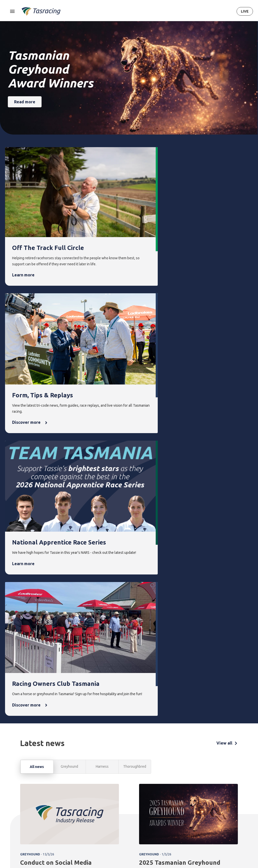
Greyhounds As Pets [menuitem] (189, 811)
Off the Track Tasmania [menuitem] (188, 825)
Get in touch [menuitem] (237, 801)
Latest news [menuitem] (162, 801)
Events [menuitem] (134, 793)
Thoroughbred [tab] (135, 450)
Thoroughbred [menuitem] (70, 801)
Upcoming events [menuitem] (135, 804)
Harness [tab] (102, 450)
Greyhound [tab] (69, 450)
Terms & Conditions (19, 835)
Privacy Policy (44, 835)
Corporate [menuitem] (211, 801)
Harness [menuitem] (65, 810)
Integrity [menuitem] (114, 793)
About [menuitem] (208, 793)
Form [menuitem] (89, 793)
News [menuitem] (158, 793)
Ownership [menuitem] (67, 827)
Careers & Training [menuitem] (210, 830)
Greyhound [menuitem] (67, 818)
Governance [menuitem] (212, 810)
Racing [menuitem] (65, 793)
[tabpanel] (129, 597)
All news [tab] (37, 451)
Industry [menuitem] (209, 842)
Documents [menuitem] (211, 818)
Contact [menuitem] (235, 793)
